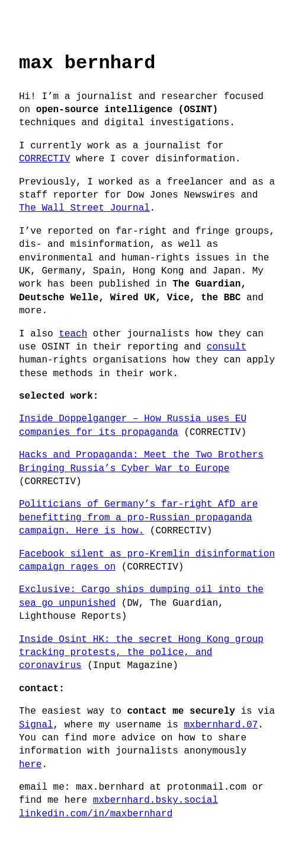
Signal (36, 725)
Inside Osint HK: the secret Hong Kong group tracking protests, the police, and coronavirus (141, 653)
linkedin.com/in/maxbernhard (96, 814)
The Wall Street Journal (84, 208)
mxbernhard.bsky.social (155, 800)
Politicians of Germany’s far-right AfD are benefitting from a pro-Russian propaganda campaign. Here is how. (138, 518)
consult (227, 347)
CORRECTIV (44, 159)
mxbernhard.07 (221, 725)
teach (73, 334)
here (30, 765)
